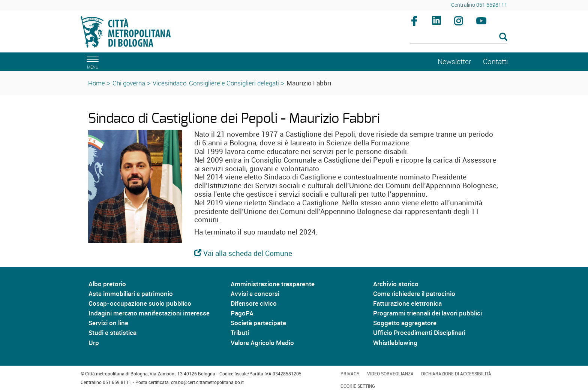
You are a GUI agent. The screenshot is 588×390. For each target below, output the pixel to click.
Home (97, 83)
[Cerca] (459, 37)
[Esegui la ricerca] (503, 37)
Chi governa (129, 83)
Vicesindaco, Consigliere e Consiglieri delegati (216, 83)
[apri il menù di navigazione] (91, 62)
